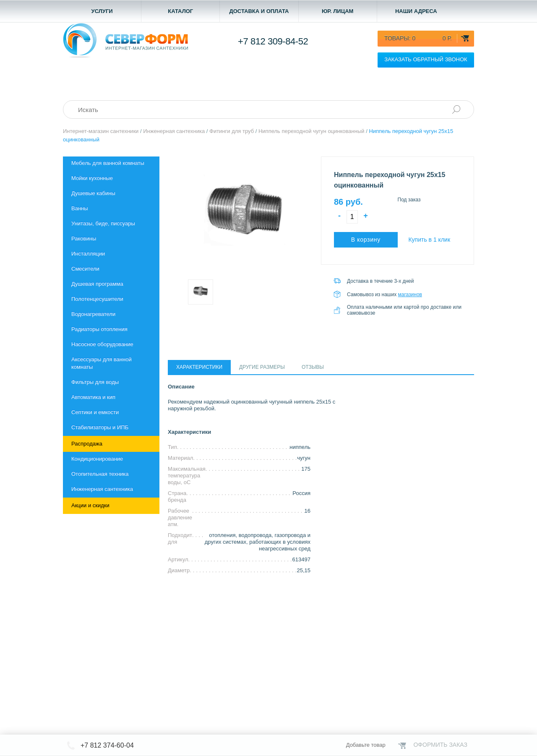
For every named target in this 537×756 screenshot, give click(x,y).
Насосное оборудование (102, 344)
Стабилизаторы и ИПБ (100, 427)
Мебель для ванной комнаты (108, 163)
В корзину (366, 240)
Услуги (102, 11)
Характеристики (199, 367)
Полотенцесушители (97, 299)
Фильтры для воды (95, 382)
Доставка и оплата (259, 11)
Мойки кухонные (92, 178)
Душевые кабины (93, 193)
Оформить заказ (440, 745)
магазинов (410, 295)
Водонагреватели (93, 314)
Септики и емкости (95, 412)
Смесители (85, 269)
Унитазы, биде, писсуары (103, 223)
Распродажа (87, 444)
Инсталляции (88, 254)
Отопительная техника (100, 474)
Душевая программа (97, 284)
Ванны (80, 208)
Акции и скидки (90, 505)
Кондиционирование (97, 459)
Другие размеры (262, 367)
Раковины (84, 239)
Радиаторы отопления (99, 329)
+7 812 (273, 41)
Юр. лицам (338, 11)
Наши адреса (416, 11)
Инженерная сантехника (102, 489)
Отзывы (313, 367)
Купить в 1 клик (429, 240)
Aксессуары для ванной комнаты (102, 363)
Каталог (180, 11)
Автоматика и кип (93, 397)
